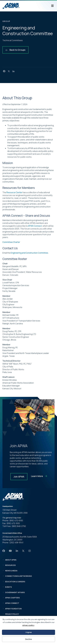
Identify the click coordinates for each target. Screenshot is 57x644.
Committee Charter (11, 242)
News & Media (11, 571)
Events (8, 587)
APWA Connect (35, 226)
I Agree (29, 632)
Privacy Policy (12, 614)
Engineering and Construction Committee (29, 253)
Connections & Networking (19, 576)
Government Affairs (15, 592)
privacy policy (28, 625)
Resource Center (14, 192)
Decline (28, 639)
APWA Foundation (13, 609)
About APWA (11, 560)
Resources (10, 565)
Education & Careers (15, 582)
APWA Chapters (12, 598)
